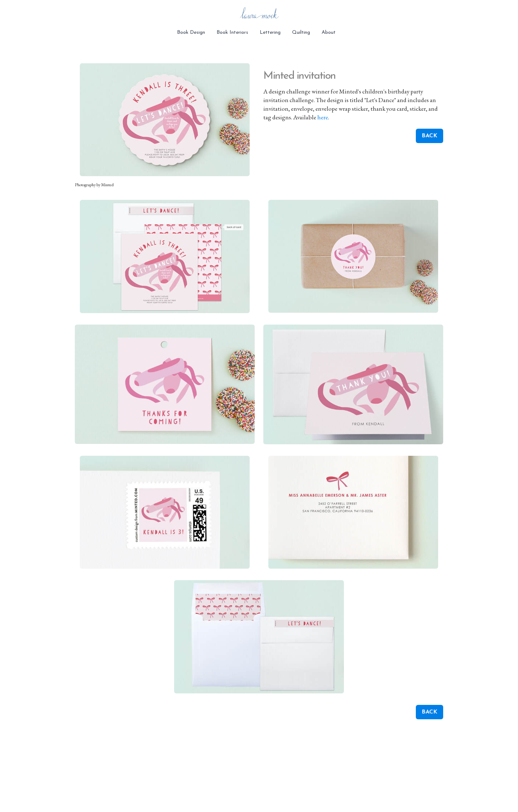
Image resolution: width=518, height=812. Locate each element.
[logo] (259, 14)
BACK (430, 136)
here (323, 117)
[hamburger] (43, 12)
